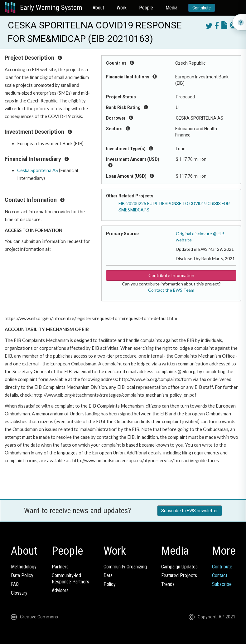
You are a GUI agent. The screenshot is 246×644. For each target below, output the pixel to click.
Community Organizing (125, 567)
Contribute (202, 8)
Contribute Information (171, 275)
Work (122, 8)
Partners (60, 567)
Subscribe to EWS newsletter (190, 511)
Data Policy (22, 575)
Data (108, 575)
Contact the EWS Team (171, 290)
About (98, 8)
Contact (220, 575)
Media (171, 8)
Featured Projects (179, 575)
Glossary (19, 593)
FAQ (15, 584)
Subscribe (222, 584)
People (146, 8)
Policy (110, 584)
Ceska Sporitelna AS (38, 170)
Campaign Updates (179, 567)
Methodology (24, 567)
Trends (168, 584)
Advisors (60, 590)
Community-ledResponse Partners (70, 579)
